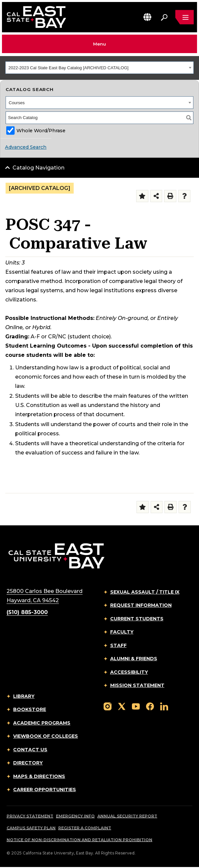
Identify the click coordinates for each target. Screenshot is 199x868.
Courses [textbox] (17, 103)
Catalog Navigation (38, 168)
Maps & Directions (39, 776)
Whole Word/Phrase (41, 131)
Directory (28, 763)
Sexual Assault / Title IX (145, 592)
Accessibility (129, 672)
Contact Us (30, 750)
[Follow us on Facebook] (150, 706)
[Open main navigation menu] (185, 17)
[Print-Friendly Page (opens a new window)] (170, 196)
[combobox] (99, 68)
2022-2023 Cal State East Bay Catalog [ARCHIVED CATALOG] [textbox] (69, 68)
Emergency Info (75, 816)
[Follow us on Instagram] (108, 706)
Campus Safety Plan (31, 828)
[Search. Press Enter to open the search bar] (164, 17)
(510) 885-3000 (27, 612)
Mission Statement (137, 685)
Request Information (141, 605)
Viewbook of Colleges (46, 736)
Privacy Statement (30, 816)
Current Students (137, 619)
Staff (118, 645)
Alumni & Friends (134, 659)
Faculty (122, 632)
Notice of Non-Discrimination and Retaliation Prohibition (79, 840)
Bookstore (30, 709)
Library (24, 696)
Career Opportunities (45, 790)
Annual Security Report (127, 816)
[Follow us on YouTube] (136, 706)
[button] (147, 17)
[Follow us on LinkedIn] (164, 706)
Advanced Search (26, 147)
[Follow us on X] (122, 706)
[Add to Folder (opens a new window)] (142, 196)
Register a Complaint (85, 828)
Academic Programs (42, 723)
